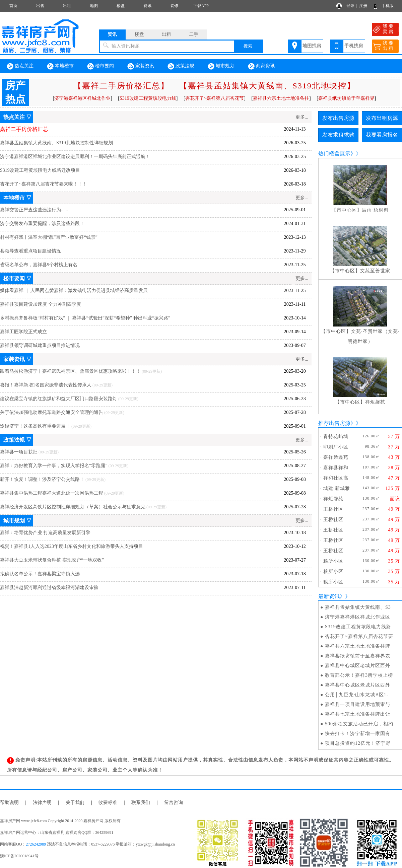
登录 (350, 6)
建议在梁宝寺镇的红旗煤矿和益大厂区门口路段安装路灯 (59, 399)
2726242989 (36, 844)
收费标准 (108, 803)
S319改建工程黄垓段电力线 (148, 98)
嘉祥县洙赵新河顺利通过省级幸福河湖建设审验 (49, 588)
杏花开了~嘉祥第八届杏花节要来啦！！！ (44, 184)
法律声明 (42, 803)
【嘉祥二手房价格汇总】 (121, 86)
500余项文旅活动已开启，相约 (359, 724)
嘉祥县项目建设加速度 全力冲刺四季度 (41, 304)
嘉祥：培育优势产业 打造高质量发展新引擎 (45, 533)
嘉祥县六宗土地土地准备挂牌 (358, 646)
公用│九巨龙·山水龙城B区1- (357, 695)
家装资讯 (141, 66)
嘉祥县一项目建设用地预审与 (358, 704)
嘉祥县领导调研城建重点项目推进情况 (40, 345)
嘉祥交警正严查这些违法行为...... (34, 210)
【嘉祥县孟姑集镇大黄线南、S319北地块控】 (267, 86)
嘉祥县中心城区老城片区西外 (358, 666)
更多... (302, 117)
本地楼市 (60, 66)
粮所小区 (333, 561)
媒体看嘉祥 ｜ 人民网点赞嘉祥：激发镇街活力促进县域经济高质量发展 (74, 291)
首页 (13, 6)
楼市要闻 (100, 66)
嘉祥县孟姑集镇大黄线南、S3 (358, 607)
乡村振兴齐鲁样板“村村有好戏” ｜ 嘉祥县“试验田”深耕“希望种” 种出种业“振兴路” (85, 318)
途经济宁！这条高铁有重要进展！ (35, 426)
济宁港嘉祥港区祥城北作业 (82, 98)
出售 (40, 6)
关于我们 (75, 803)
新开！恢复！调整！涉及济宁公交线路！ (42, 479)
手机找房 (354, 46)
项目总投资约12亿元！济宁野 (358, 743)
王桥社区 (333, 509)
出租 (67, 6)
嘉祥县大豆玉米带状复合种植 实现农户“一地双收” (52, 560)
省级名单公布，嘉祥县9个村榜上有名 (39, 265)
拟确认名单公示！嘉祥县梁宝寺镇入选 (40, 574)
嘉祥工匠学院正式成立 (23, 332)
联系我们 (141, 803)
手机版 (388, 6)
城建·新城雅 (337, 488)
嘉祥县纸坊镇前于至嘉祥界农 (358, 656)
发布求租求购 (338, 135)
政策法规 (181, 66)
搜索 (248, 46)
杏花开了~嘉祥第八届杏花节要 (359, 636)
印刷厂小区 (336, 447)
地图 (94, 6)
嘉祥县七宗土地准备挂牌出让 (358, 714)
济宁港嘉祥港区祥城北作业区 (358, 617)
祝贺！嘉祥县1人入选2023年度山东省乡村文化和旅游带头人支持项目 (72, 546)
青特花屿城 (336, 437)
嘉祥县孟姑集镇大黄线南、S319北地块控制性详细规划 (56, 143)
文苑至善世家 (375, 271)
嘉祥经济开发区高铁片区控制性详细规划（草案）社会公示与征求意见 (73, 507)
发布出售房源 (338, 118)
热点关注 (20, 66)
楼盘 (121, 6)
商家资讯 (261, 66)
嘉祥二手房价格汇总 (24, 129)
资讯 (147, 6)
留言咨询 (174, 803)
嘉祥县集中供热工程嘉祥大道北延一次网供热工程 (52, 493)
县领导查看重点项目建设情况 (30, 251)
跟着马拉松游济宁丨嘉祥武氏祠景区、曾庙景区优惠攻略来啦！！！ (70, 371)
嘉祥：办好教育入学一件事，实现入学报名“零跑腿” (54, 466)
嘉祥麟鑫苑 (336, 457)
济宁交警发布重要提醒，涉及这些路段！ (42, 224)
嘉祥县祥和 (336, 468)
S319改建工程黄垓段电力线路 (358, 627)
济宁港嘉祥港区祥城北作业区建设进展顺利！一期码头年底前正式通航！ (75, 157)
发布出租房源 (382, 118)
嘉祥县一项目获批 (19, 452)
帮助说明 (9, 803)
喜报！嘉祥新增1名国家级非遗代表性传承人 (46, 385)
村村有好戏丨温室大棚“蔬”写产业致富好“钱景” (49, 237)
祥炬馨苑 (375, 402)
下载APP (201, 6)
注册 (363, 6)
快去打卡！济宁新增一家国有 (358, 734)
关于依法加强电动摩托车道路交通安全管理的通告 (52, 412)
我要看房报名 (382, 135)
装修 (174, 6)
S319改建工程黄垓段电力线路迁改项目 (40, 170)
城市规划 (221, 66)
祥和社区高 (336, 478)
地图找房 (312, 46)
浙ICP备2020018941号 (19, 856)
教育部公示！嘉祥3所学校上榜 (359, 675)
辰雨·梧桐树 (375, 210)
